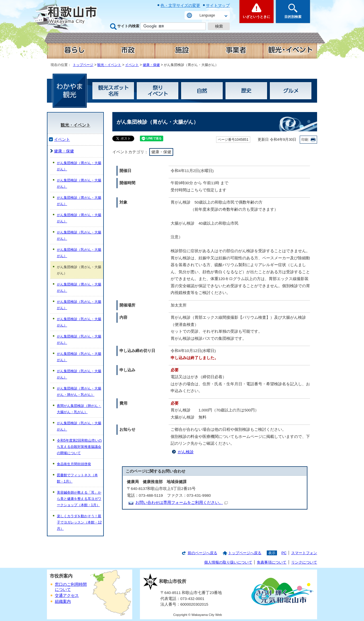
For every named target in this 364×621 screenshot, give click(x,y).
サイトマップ (218, 5)
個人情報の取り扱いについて (228, 562)
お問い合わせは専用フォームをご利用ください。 (182, 503)
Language (207, 15)
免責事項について (272, 562)
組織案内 (63, 602)
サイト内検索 (128, 26)
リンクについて (304, 562)
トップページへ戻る (245, 553)
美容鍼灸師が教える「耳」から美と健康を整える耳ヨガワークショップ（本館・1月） (79, 499)
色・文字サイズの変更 (180, 5)
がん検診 (186, 452)
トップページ (83, 65)
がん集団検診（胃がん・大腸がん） (79, 166)
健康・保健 (151, 65)
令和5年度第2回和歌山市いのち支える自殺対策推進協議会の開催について (79, 447)
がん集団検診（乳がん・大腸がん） (79, 235)
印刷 (305, 140)
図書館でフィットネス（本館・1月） (77, 478)
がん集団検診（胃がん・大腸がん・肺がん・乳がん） (79, 392)
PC (284, 553)
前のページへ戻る (202, 553)
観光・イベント (109, 65)
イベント (132, 65)
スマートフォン (304, 553)
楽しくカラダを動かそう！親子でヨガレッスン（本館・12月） (79, 522)
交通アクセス (67, 596)
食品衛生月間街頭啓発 (74, 464)
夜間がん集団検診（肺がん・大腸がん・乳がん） (79, 409)
